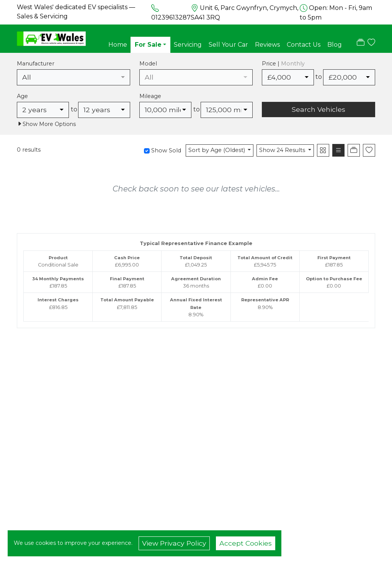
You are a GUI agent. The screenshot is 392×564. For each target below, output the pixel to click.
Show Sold (165, 150)
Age (22, 96)
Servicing (188, 45)
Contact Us (304, 45)
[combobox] (73, 77)
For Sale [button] (148, 45)
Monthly (293, 64)
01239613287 (171, 17)
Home (118, 45)
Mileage (150, 96)
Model (148, 64)
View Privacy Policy (174, 543)
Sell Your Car (228, 45)
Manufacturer (36, 64)
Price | (283, 64)
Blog (335, 45)
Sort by (217, 150)
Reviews (267, 45)
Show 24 (283, 150)
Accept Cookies (246, 543)
